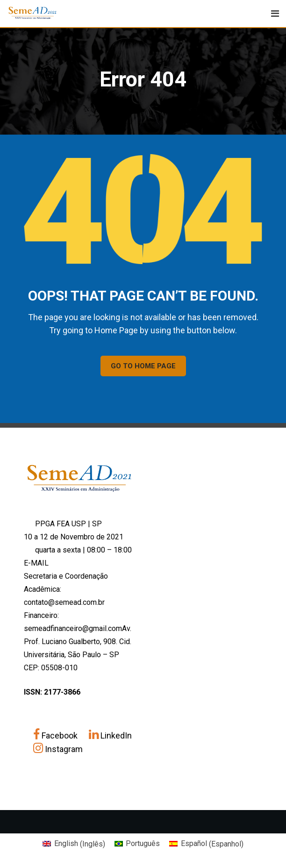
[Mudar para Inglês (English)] (74, 844)
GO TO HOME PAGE (143, 366)
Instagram (58, 749)
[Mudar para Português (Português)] (137, 844)
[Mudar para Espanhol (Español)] (206, 844)
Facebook (56, 735)
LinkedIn (110, 735)
